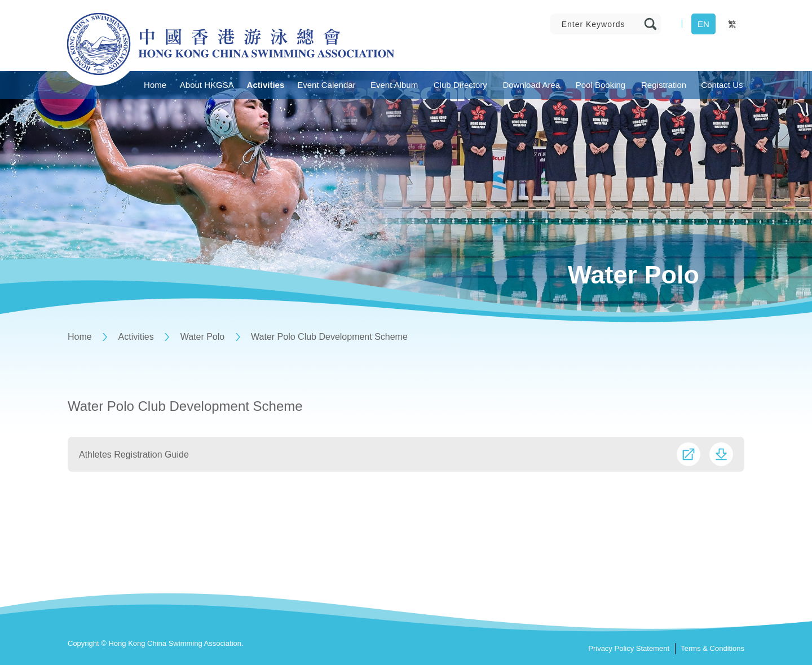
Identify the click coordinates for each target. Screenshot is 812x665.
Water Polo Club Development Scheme (329, 337)
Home (80, 337)
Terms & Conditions (712, 648)
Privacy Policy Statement (629, 648)
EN (703, 24)
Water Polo (203, 337)
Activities (136, 337)
